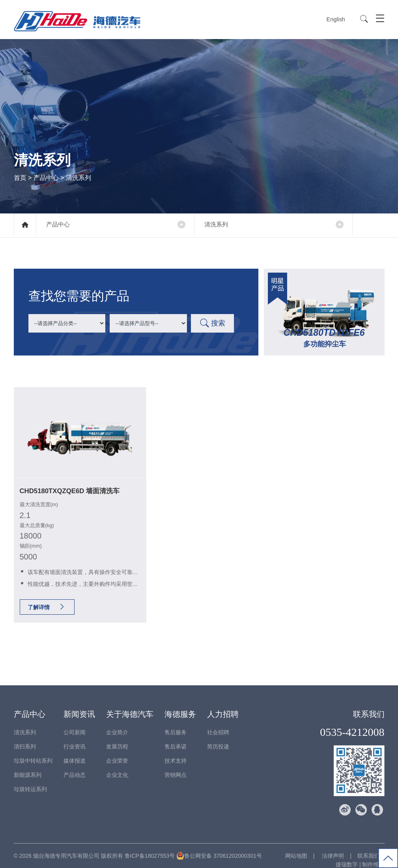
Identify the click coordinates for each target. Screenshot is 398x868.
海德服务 (180, 705)
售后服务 (176, 724)
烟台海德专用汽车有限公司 (66, 847)
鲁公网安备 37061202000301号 (219, 847)
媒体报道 (75, 752)
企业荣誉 (117, 752)
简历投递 (218, 738)
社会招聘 (218, 724)
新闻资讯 (79, 705)
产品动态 (75, 766)
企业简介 (117, 724)
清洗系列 (221, 225)
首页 (20, 177)
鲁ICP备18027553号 (150, 847)
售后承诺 (176, 738)
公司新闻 (75, 724)
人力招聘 (223, 705)
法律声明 (333, 847)
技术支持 (176, 752)
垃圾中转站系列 (33, 752)
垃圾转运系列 (30, 780)
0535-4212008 (352, 723)
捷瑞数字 (347, 856)
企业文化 (117, 766)
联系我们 (369, 705)
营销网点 (176, 766)
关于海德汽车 (130, 705)
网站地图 (296, 847)
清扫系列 (25, 738)
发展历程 (117, 738)
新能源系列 (28, 766)
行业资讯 (75, 738)
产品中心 (46, 177)
